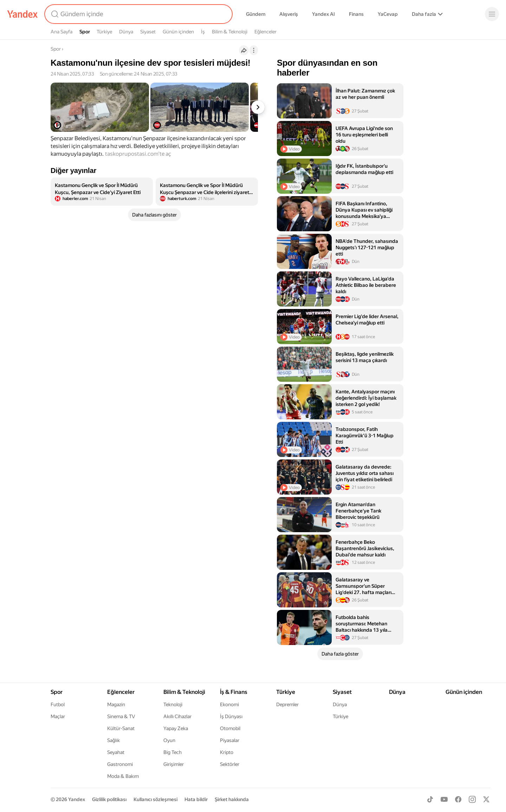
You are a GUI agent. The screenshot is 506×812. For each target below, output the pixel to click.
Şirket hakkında (232, 799)
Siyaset (148, 32)
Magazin (116, 704)
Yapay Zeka (176, 728)
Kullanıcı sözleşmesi (155, 799)
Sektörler (230, 764)
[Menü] (492, 14)
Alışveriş (289, 14)
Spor (85, 32)
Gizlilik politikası (109, 799)
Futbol (58, 704)
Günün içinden (178, 32)
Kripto (227, 752)
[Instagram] (472, 799)
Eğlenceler (265, 32)
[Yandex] (22, 14)
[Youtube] (444, 799)
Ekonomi (229, 704)
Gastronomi (120, 764)
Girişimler (174, 764)
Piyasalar (230, 740)
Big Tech (173, 752)
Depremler (287, 704)
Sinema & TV (121, 716)
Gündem (256, 14)
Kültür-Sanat (121, 728)
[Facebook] (458, 799)
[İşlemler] (254, 50)
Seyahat (116, 752)
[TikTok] (430, 799)
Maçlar (58, 716)
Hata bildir (196, 799)
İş (203, 32)
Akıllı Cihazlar (177, 716)
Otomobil (230, 728)
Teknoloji (173, 704)
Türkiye (104, 32)
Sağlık (113, 740)
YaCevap (388, 14)
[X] (486, 799)
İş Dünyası (231, 716)
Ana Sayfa (61, 32)
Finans (356, 14)
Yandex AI (323, 14)
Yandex (77, 799)
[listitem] (102, 192)
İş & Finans (234, 692)
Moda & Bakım (123, 776)
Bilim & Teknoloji (230, 32)
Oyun (169, 740)
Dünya (126, 32)
